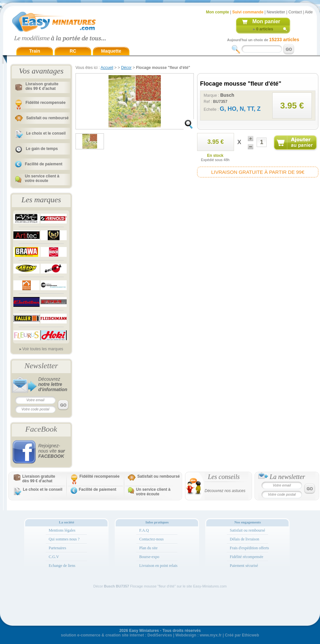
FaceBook (41, 429)
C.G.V (54, 557)
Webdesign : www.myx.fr (199, 635)
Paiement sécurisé (244, 566)
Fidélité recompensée (46, 103)
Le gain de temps (42, 149)
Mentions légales (62, 530)
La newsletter (287, 477)
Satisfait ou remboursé (47, 118)
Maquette (111, 51)
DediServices (160, 635)
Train (34, 51)
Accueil (107, 68)
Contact (295, 12)
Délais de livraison (244, 539)
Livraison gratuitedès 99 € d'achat (42, 86)
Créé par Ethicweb (242, 635)
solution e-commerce (81, 635)
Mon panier (266, 21)
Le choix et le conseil (46, 133)
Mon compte (218, 12)
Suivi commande (248, 12)
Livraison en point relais (158, 566)
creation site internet (125, 635)
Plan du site (148, 548)
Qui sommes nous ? (64, 539)
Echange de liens (62, 566)
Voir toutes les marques (43, 349)
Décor (126, 68)
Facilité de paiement (44, 164)
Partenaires (57, 548)
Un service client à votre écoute (42, 178)
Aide (309, 12)
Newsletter (276, 12)
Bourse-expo (149, 557)
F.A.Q (144, 530)
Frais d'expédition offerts (249, 548)
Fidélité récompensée (246, 557)
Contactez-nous (152, 539)
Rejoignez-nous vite (52, 451)
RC (73, 51)
